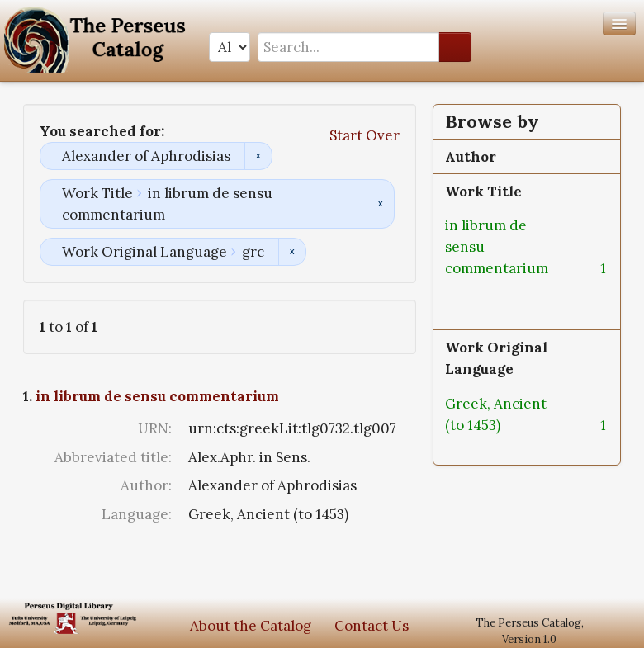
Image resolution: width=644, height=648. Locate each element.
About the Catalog (251, 626)
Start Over (365, 135)
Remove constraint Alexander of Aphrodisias (258, 156)
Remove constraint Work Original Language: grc (292, 252)
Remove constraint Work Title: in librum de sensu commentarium (380, 204)
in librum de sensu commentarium (157, 396)
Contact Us (372, 626)
